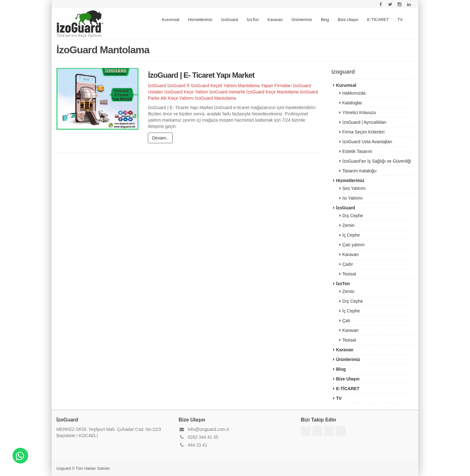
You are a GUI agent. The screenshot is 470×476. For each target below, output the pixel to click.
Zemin (349, 225)
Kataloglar (352, 103)
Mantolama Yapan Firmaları (265, 86)
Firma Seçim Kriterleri (364, 132)
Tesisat (349, 274)
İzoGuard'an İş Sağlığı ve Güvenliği (377, 161)
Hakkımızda (354, 93)
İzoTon (253, 20)
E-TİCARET (378, 20)
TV (400, 20)
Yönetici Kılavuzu (359, 112)
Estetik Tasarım (357, 151)
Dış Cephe (353, 216)
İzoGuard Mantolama (215, 98)
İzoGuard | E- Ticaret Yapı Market (201, 75)
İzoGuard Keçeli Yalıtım (214, 86)
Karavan (275, 20)
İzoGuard (230, 20)
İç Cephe (351, 235)
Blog (325, 20)
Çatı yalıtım (354, 245)
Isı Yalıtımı (353, 198)
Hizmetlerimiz (200, 20)
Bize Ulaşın (348, 20)
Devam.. (160, 138)
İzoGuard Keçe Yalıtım (186, 92)
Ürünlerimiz (302, 20)
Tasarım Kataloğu (360, 171)
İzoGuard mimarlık (227, 92)
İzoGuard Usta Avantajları (367, 142)
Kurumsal (171, 20)
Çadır (348, 264)
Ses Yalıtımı (354, 188)
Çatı (347, 321)
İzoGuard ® (179, 86)
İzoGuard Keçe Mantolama (272, 92)
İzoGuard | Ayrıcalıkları (365, 122)
